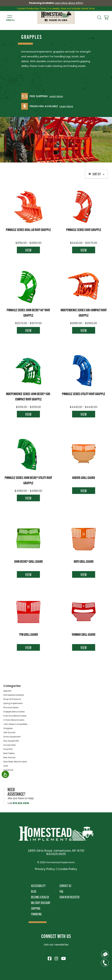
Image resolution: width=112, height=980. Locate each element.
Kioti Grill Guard (84, 561)
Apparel (7, 691)
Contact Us (65, 886)
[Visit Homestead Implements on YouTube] (63, 958)
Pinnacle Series (11, 707)
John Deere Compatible (15, 724)
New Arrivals (9, 757)
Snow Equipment (12, 737)
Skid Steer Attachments (15, 762)
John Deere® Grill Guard (28, 561)
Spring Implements (13, 703)
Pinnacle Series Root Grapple (84, 229)
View (28, 250)
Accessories (10, 745)
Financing (36, 914)
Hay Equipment (11, 741)
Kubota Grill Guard (84, 477)
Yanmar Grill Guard (84, 634)
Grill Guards (9, 732)
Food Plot (8, 749)
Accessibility (38, 886)
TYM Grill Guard (28, 634)
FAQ (61, 891)
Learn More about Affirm (69, 3)
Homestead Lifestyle (14, 695)
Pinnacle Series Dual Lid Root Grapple (28, 229)
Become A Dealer (40, 897)
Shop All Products (12, 699)
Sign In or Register (69, 897)
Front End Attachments (15, 716)
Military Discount (41, 903)
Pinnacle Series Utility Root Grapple (84, 394)
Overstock (8, 770)
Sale (6, 766)
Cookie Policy (67, 869)
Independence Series (14, 712)
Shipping (36, 908)
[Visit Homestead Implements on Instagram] (56, 958)
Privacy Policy (45, 869)
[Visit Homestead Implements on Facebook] (49, 958)
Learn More (56, 96)
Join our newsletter (56, 945)
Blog (34, 891)
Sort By (96, 174)
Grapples (8, 728)
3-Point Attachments (14, 720)
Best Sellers (9, 753)
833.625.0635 (21, 803)
